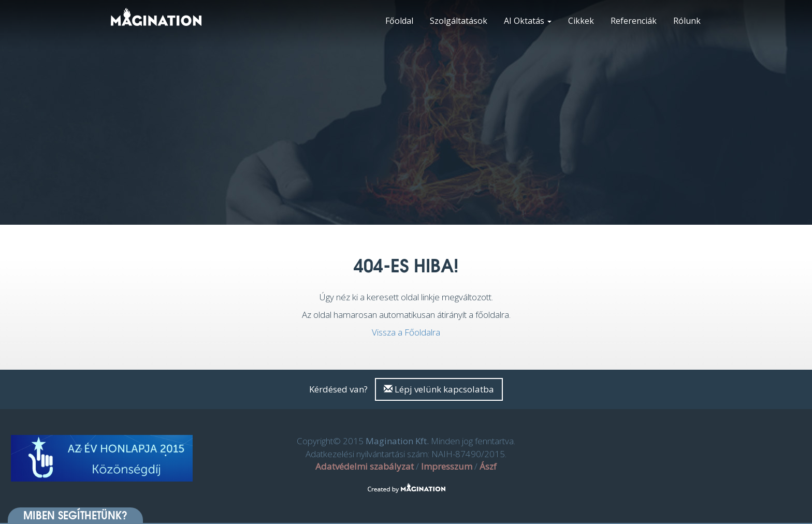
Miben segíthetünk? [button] (75, 515)
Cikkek (581, 21)
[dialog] (793, 503)
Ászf (488, 466)
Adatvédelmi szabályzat (365, 466)
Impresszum (447, 466)
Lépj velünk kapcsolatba (439, 389)
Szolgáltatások (459, 21)
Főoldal (399, 21)
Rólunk (687, 21)
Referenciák (634, 21)
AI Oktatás (528, 21)
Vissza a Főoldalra (406, 332)
